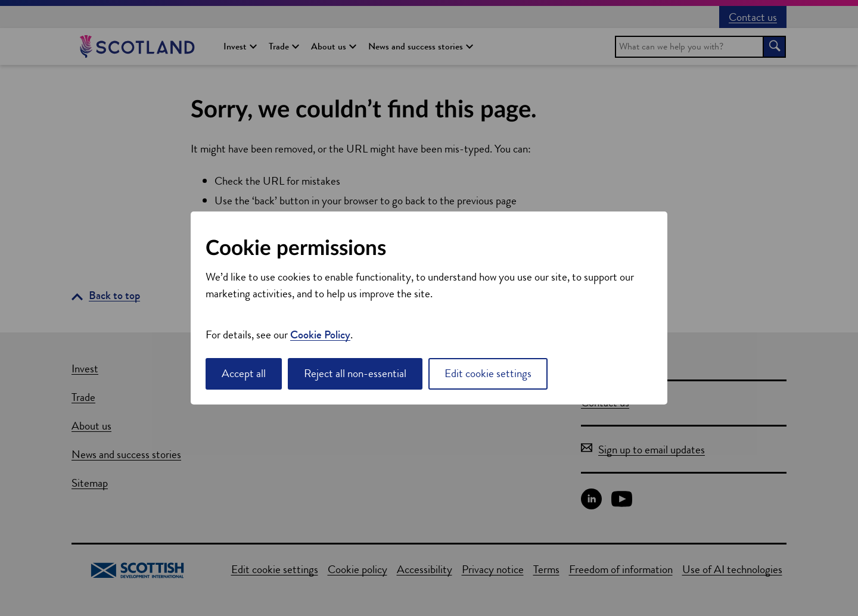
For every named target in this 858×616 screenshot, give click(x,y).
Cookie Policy (320, 335)
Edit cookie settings (488, 373)
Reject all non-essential (355, 373)
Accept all (244, 373)
